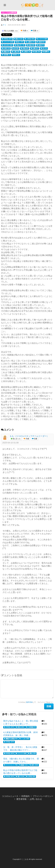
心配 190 (16, 52)
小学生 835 (29, 39)
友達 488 (31, 45)
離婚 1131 (24, 765)
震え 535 (32, 754)
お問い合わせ (36, 799)
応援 (35, 439)
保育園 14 (6, 55)
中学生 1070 (7, 39)
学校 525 (25, 48)
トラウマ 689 (42, 39)
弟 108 (15, 48)
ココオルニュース (10, 796)
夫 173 (44, 48)
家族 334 (6, 52)
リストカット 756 (11, 765)
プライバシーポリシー (43, 796)
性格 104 (36, 52)
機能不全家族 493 (11, 739)
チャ (5, 25)
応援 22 (35, 31)
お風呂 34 (26, 52)
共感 (27, 439)
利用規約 (26, 796)
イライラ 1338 (8, 42)
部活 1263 (20, 727)
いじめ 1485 (24, 739)
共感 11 (25, 31)
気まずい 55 (20, 45)
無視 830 (41, 42)
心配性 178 (30, 42)
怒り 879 (19, 42)
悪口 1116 (18, 39)
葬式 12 (16, 55)
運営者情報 (21, 799)
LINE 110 (6, 48)
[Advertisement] (27, 830)
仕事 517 (35, 48)
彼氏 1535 (34, 765)
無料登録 (29, 702)
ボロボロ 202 (7, 45)
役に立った (16, 439)
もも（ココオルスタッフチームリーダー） (29, 436)
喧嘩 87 (46, 52)
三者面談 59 (31, 727)
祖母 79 (40, 45)
